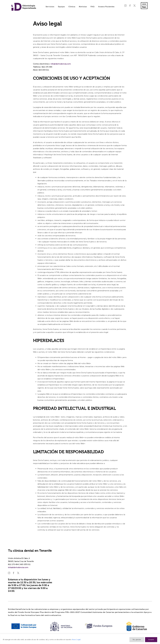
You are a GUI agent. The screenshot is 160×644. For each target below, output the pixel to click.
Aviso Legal (76, 640)
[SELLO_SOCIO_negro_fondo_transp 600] (144, 2)
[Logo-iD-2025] (24, 3)
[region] (80, 639)
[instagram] (125, 6)
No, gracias (137, 640)
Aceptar (151, 640)
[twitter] (135, 6)
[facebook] (130, 6)
